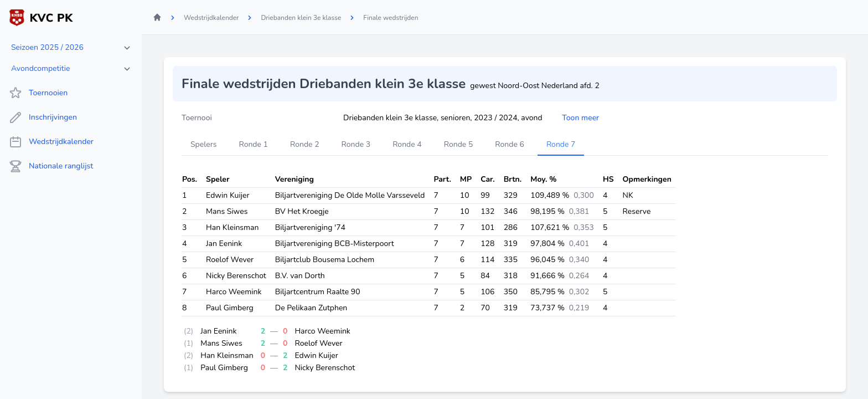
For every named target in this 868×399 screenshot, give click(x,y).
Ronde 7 (561, 144)
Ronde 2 (305, 144)
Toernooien (38, 93)
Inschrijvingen (43, 117)
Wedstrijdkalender (51, 142)
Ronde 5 (459, 144)
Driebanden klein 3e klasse (301, 18)
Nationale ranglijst (51, 166)
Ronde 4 (407, 144)
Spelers (203, 144)
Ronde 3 (356, 144)
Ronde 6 (510, 144)
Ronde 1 (253, 144)
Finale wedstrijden (391, 18)
